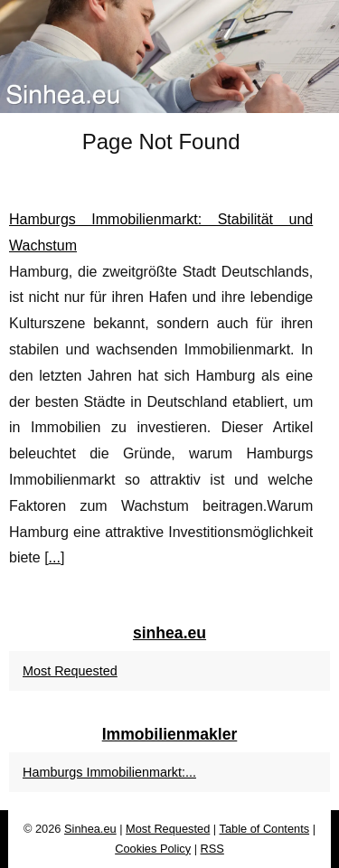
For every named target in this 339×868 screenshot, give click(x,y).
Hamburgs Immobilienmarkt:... (109, 772)
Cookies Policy (153, 849)
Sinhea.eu (90, 829)
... (55, 557)
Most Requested (70, 671)
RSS (212, 849)
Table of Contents (265, 829)
